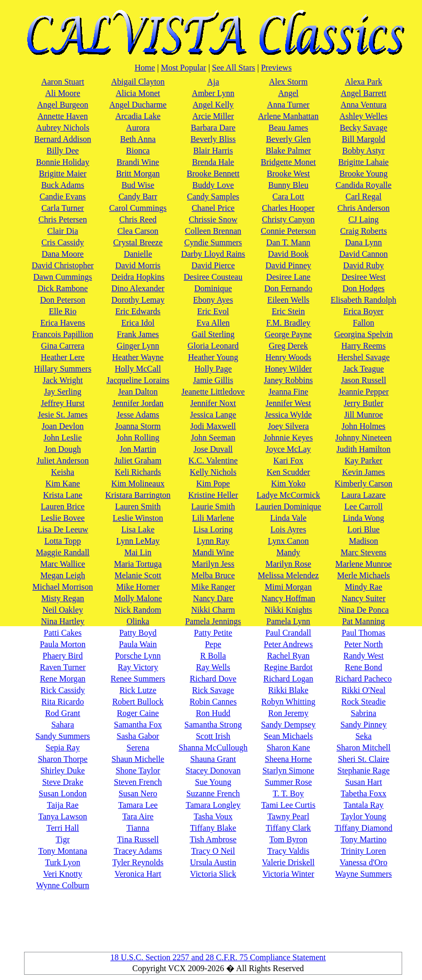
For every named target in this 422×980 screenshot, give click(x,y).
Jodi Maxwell (213, 426)
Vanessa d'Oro (363, 862)
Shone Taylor (138, 770)
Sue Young (213, 782)
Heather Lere (63, 357)
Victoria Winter (289, 874)
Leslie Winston (138, 518)
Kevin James (364, 472)
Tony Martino (364, 839)
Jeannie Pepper (364, 392)
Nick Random (138, 610)
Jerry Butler (364, 403)
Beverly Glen (288, 139)
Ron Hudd (213, 713)
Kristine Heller (213, 495)
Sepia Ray (62, 748)
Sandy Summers (63, 736)
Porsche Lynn (138, 656)
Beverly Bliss (213, 139)
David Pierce (213, 265)
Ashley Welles (364, 116)
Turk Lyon (62, 862)
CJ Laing (364, 219)
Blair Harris (213, 151)
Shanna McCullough (213, 748)
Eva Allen (213, 323)
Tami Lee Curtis (288, 805)
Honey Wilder (288, 369)
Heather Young (213, 357)
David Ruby (364, 265)
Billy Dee (63, 151)
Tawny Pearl (288, 816)
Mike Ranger (213, 587)
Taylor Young (364, 816)
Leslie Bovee (63, 518)
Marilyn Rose (288, 564)
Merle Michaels (364, 575)
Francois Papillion (63, 334)
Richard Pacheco (364, 679)
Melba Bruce (213, 575)
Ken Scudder (288, 472)
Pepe (213, 644)
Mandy (288, 552)
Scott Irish (213, 736)
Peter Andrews (288, 644)
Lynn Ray (213, 541)
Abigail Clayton (138, 82)
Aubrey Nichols (63, 128)
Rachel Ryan (288, 656)
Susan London (63, 793)
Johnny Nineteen (364, 438)
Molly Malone (138, 598)
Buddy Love (213, 185)
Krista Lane (62, 495)
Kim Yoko (288, 483)
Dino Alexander (138, 288)
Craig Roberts (363, 231)
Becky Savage (363, 128)
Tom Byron (288, 839)
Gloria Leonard (213, 346)
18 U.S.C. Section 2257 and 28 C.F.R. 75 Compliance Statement (218, 957)
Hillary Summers (63, 369)
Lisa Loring (213, 529)
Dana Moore (63, 254)
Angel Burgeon (63, 105)
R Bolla (213, 656)
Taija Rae (63, 805)
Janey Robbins (288, 380)
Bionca (138, 151)
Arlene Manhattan (288, 116)
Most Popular (184, 68)
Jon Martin (138, 449)
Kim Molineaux (138, 483)
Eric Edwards (138, 311)
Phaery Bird (63, 656)
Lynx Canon (289, 541)
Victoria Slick (213, 874)
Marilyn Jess (213, 564)
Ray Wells (213, 667)
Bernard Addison (63, 139)
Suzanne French (213, 793)
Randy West (363, 656)
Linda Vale (288, 518)
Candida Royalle (363, 185)
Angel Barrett (364, 93)
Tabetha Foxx (363, 793)
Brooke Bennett (213, 174)
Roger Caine (138, 713)
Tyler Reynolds (138, 862)
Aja (213, 82)
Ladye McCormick (288, 495)
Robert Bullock (138, 702)
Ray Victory (138, 667)
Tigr (63, 839)
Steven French (138, 782)
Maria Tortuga (138, 564)
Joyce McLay (289, 449)
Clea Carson (138, 231)
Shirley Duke (63, 770)
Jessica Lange (213, 415)
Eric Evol (213, 311)
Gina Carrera (62, 346)
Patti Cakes (63, 633)
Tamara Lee (138, 805)
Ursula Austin (213, 862)
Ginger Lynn (138, 346)
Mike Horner (138, 587)
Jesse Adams (138, 415)
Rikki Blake (289, 690)
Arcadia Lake (138, 116)
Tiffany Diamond (364, 828)
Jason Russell (364, 380)
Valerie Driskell (289, 862)
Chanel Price (213, 208)
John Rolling (138, 438)
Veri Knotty (62, 874)
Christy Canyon (289, 219)
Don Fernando (288, 288)
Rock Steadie (364, 702)
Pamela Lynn (288, 621)
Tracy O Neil (213, 851)
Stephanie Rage (364, 770)
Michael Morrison (63, 587)
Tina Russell (138, 839)
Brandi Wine (138, 162)
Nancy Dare (213, 598)
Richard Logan (288, 679)
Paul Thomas (364, 633)
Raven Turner (63, 667)
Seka (363, 736)
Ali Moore (62, 93)
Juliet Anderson (63, 461)
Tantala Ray (364, 805)
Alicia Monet (138, 93)
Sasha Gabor (138, 736)
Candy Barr (138, 196)
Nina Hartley (62, 621)
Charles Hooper (289, 208)
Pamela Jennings (213, 621)
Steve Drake (63, 782)
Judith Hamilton (364, 449)
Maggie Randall (63, 552)
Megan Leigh (63, 575)
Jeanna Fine (288, 392)
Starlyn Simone (288, 770)
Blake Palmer (289, 151)
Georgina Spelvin (364, 334)
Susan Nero (138, 793)
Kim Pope (213, 483)
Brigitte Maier (62, 174)
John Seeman (213, 438)
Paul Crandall (288, 633)
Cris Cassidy (62, 242)
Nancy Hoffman (288, 598)
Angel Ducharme (138, 105)
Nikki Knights (288, 610)
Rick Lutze (138, 690)
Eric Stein (288, 311)
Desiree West (364, 277)
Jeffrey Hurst (63, 403)
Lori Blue (364, 529)
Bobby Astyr (363, 151)
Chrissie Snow (213, 219)
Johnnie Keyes (288, 438)
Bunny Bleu (289, 185)
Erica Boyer (364, 311)
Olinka (138, 621)
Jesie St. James (63, 415)
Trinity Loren (364, 851)
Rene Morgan (62, 679)
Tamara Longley (213, 805)
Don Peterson (63, 300)
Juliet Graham (138, 461)
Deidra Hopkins (138, 277)
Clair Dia (62, 231)
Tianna (138, 828)
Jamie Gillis (213, 380)
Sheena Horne (288, 759)
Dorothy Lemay (138, 300)
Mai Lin (138, 552)
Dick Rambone (63, 288)
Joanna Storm (138, 426)
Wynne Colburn (63, 885)
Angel (288, 93)
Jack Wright (63, 380)
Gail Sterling (213, 334)
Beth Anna (138, 139)
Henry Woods (288, 357)
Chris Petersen (63, 219)
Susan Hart (364, 782)
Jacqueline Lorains (138, 380)
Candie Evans (63, 196)
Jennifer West (289, 403)
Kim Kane (63, 483)
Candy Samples (213, 196)
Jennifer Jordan (138, 403)
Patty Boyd (138, 633)
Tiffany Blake (213, 828)
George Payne (288, 334)
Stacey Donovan (213, 770)
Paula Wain (138, 644)
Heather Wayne (138, 357)
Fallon (364, 323)
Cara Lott (289, 196)
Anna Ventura (364, 105)
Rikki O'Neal (364, 690)
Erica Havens (63, 323)
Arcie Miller (213, 116)
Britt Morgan (138, 174)
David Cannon (364, 254)
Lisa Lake (138, 529)
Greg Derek (288, 346)
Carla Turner (62, 208)
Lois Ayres (288, 529)
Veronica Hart (138, 874)
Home (145, 68)
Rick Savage (213, 690)
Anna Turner (288, 105)
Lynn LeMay (138, 541)
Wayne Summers (364, 874)
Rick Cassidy (63, 690)
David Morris (138, 265)
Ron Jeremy (289, 713)
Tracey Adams (138, 851)
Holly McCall (138, 369)
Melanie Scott (138, 575)
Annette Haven (63, 116)
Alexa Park (364, 82)
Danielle (138, 254)
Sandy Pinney (364, 725)
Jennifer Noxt (213, 403)
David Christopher (63, 265)
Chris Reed (138, 219)
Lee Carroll (363, 506)
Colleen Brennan (213, 231)
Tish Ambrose (213, 839)
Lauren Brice (63, 506)
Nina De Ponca (364, 610)
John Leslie (62, 438)
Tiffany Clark (289, 828)
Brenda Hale (213, 162)
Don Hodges (364, 288)
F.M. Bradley (289, 323)
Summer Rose (288, 782)
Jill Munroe (364, 415)
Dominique (213, 288)
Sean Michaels (288, 736)
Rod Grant (62, 713)
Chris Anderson (364, 208)
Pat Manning (364, 621)
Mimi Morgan (288, 587)
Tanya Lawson (63, 816)
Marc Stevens (364, 552)
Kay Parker (364, 461)
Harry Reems (364, 346)
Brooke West (288, 174)
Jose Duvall (213, 449)
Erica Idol (138, 323)
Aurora (138, 128)
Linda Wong (364, 518)
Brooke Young (364, 174)
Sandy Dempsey (288, 725)
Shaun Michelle (138, 759)
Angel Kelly (213, 105)
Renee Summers (138, 679)
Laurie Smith (213, 506)
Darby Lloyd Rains (213, 254)
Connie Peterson (288, 231)
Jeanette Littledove (213, 392)
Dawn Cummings (63, 277)
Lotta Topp (63, 541)
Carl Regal (364, 196)
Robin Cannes (213, 702)
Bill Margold (364, 139)
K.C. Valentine (213, 461)
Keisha (63, 472)
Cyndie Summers (213, 242)
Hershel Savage (364, 357)
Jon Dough (63, 449)
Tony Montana (63, 851)
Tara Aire (138, 816)
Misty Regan (63, 598)
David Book (288, 254)
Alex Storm (288, 82)
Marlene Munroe (364, 564)
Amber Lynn (213, 93)
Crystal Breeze (138, 242)
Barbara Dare (213, 128)
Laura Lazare (364, 495)
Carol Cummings (138, 208)
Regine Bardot (289, 667)
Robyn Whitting (288, 702)
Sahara (63, 725)
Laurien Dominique (288, 506)
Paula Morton (63, 644)
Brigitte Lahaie (364, 162)
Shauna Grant (213, 759)
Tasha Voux (213, 816)
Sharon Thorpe (62, 759)
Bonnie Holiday (63, 162)
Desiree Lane (289, 277)
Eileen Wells (289, 300)
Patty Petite (213, 633)
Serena (138, 748)
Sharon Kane (288, 748)
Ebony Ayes (213, 300)
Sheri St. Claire (364, 759)
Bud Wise (138, 185)
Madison (364, 541)
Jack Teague (364, 369)
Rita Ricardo (62, 702)
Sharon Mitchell (364, 748)
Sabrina (364, 713)
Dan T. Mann (288, 242)
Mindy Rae (364, 587)
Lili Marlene (213, 518)
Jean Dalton (138, 392)
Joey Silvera (289, 426)
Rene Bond (364, 667)
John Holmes (364, 426)
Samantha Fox (138, 725)
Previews (277, 68)
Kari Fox (288, 461)
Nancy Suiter (364, 598)
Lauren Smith (138, 506)
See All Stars (234, 68)
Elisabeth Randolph (364, 300)
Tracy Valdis (288, 851)
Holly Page (213, 369)
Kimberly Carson (364, 483)
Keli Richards (138, 472)
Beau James (288, 128)
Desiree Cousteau (213, 277)
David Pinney (288, 265)
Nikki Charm (213, 610)
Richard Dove (213, 679)
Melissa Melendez (289, 575)
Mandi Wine (213, 552)
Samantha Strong (213, 725)
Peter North (364, 644)
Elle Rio (63, 311)
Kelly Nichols (213, 472)
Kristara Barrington (138, 495)
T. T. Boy (288, 793)
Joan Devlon (63, 426)
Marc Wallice (63, 564)
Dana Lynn (364, 242)
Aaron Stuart (63, 82)
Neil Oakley (63, 610)
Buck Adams (63, 185)
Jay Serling (63, 392)
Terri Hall (63, 828)
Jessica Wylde (288, 415)
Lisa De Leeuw (63, 529)
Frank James (138, 334)
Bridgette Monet (288, 162)
